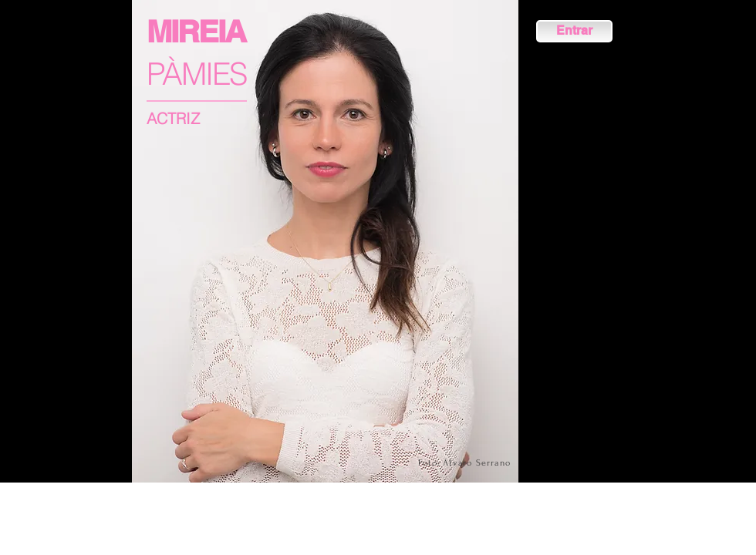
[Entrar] (574, 31)
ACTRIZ (173, 118)
